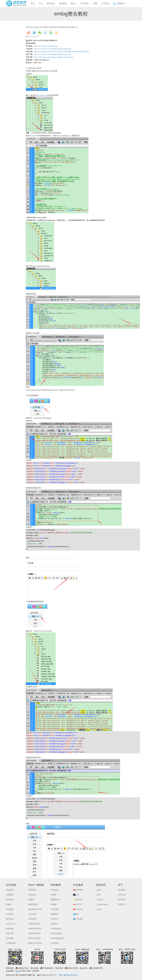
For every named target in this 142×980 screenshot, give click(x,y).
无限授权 (10, 895)
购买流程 (122, 900)
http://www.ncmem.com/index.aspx (46, 46)
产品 (41, 3)
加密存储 (10, 933)
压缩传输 (10, 938)
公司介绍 (122, 895)
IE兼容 (9, 904)
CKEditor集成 (56, 933)
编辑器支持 (33, 904)
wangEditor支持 (35, 909)
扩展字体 (54, 919)
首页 (33, 3)
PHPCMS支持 (34, 938)
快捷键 (54, 904)
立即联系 (119, 4)
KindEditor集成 (57, 938)
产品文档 (85, 3)
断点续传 (10, 919)
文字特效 (54, 909)
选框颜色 (54, 914)
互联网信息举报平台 (47, 975)
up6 (98, 890)
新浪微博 (78, 890)
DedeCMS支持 (35, 929)
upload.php (40, 95)
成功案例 (63, 3)
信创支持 (10, 900)
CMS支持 (32, 919)
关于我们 (105, 3)
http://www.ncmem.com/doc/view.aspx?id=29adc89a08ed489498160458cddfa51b (62, 52)
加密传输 (10, 929)
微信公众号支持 (35, 943)
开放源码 (10, 890)
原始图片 (54, 924)
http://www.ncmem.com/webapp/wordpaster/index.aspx (53, 49)
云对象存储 (11, 943)
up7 (98, 895)
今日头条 (78, 909)
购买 (73, 3)
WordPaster (102, 904)
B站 (76, 914)
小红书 (77, 904)
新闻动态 (51, 3)
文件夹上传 (11, 924)
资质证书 (122, 904)
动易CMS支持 (34, 924)
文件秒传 (10, 914)
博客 (95, 3)
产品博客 (78, 919)
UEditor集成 (56, 929)
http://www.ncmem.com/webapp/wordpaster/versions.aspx (54, 57)
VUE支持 (32, 914)
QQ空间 (78, 900)
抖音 (76, 895)
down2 (99, 900)
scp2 (99, 909)
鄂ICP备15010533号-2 (68, 975)
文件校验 (10, 909)
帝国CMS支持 (34, 933)
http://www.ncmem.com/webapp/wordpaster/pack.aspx (52, 54)
